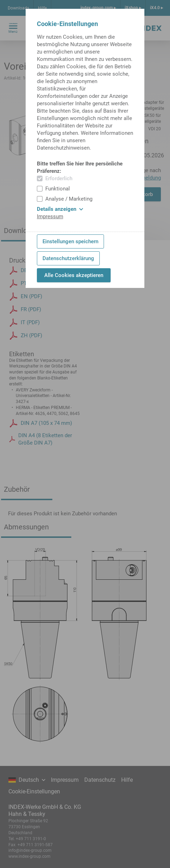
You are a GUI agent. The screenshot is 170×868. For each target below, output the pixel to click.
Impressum (50, 216)
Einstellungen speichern (70, 241)
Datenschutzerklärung (68, 258)
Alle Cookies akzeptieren (74, 275)
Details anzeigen (60, 209)
